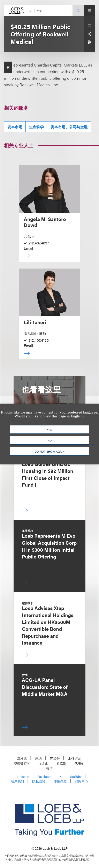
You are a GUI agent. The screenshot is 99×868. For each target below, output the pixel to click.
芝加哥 (55, 758)
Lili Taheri (35, 322)
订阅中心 (82, 781)
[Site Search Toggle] (78, 11)
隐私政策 (39, 781)
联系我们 (17, 781)
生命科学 (36, 127)
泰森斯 (61, 763)
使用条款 (60, 781)
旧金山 (43, 763)
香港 (49, 768)
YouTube (76, 776)
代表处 (79, 763)
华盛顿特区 (22, 763)
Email (28, 248)
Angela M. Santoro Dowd (45, 222)
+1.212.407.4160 (36, 340)
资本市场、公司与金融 (69, 127)
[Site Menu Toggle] (89, 11)
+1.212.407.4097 (36, 243)
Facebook (44, 776)
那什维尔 (75, 758)
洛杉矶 (22, 758)
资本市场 (15, 127)
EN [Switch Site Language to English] (31, 11)
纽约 (38, 758)
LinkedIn (23, 776)
